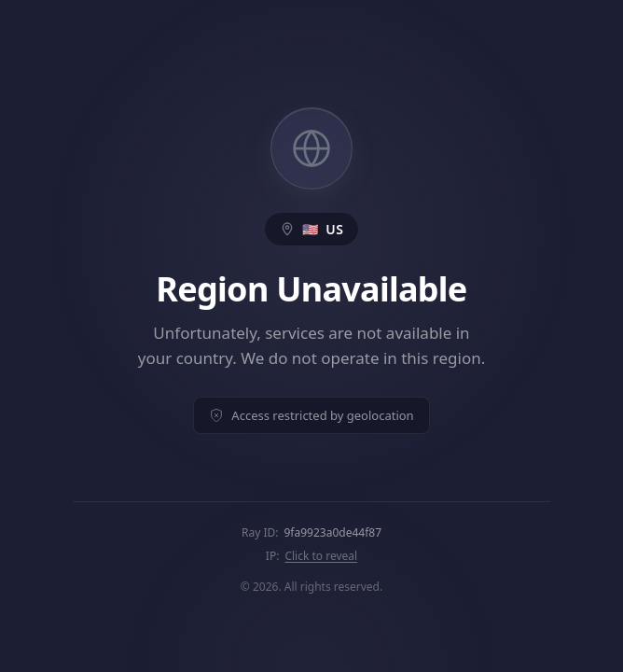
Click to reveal (321, 556)
